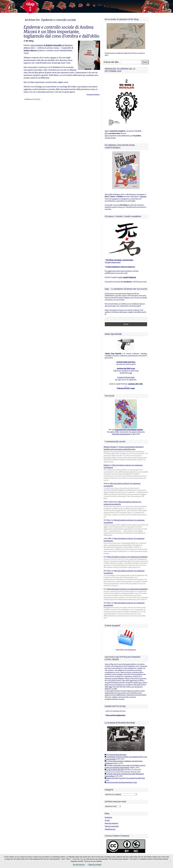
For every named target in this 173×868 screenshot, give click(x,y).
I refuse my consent (94, 865)
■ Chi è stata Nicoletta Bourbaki (116, 755)
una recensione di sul (52, 45)
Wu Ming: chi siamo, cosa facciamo (120, 260)
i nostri (127, 277)
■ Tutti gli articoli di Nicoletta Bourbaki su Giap (121, 782)
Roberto (107, 465)
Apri (106, 131)
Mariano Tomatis (110, 447)
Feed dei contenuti (111, 823)
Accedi (107, 820)
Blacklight (105, 859)
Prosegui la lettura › (93, 94)
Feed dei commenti (112, 826)
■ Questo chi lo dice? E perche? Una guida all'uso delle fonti (125, 778)
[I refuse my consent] (170, 861)
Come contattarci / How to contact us (121, 267)
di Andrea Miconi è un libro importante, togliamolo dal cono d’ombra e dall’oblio (61, 32)
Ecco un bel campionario (116, 715)
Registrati (108, 817)
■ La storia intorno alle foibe (114, 770)
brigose (143, 197)
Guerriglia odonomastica (121, 434)
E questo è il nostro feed (126, 377)
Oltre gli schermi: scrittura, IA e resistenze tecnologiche (127, 557)
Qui (106, 133)
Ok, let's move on (79, 865)
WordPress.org (110, 829)
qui (130, 373)
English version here (113, 262)
